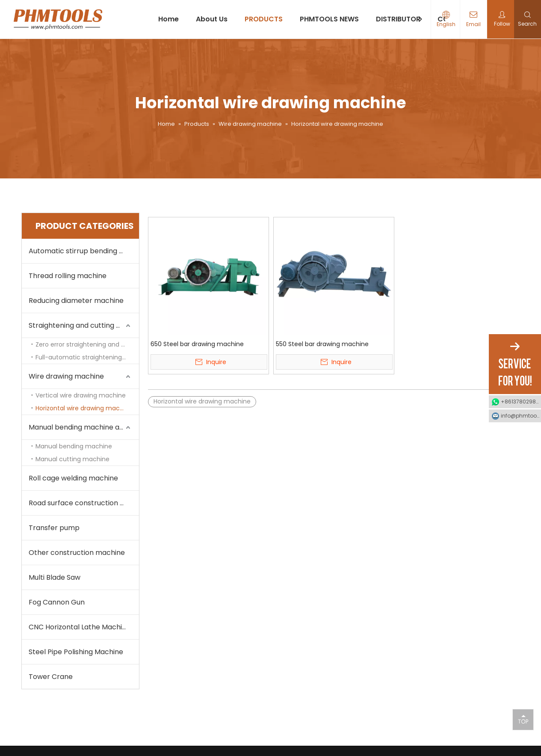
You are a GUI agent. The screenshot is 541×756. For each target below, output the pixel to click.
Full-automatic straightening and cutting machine (87, 357)
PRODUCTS (264, 19)
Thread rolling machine (68, 276)
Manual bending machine (74, 446)
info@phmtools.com (521, 416)
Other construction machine (77, 553)
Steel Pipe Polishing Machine (76, 652)
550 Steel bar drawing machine (322, 344)
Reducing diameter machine (76, 301)
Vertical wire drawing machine (81, 395)
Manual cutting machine (72, 459)
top (523, 719)
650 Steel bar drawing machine (197, 344)
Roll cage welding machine (73, 478)
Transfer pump (54, 528)
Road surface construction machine (84, 503)
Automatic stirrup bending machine (84, 251)
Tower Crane (51, 677)
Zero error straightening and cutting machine (87, 344)
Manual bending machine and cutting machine (84, 427)
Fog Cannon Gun (57, 602)
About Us (212, 19)
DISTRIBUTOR (398, 19)
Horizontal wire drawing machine (84, 408)
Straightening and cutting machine (84, 325)
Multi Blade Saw (55, 577)
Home (169, 19)
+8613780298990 (521, 402)
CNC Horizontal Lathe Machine (80, 627)
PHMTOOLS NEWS (329, 19)
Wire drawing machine (66, 376)
